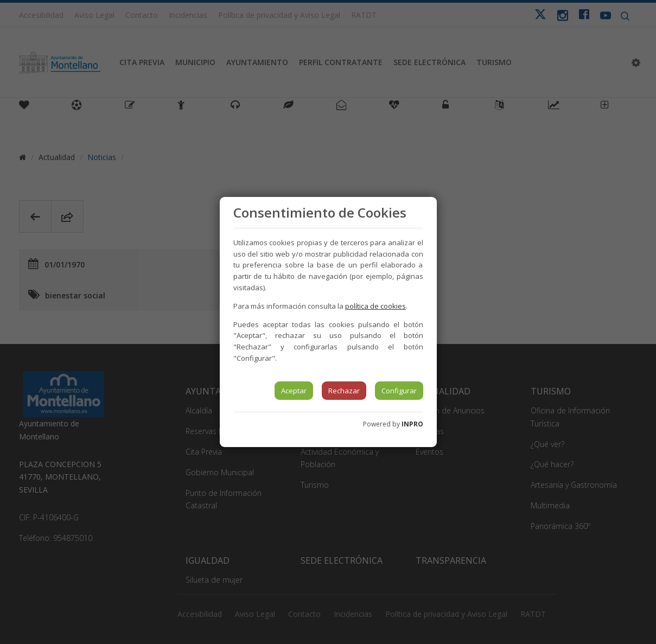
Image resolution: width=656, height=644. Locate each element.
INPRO (412, 424)
